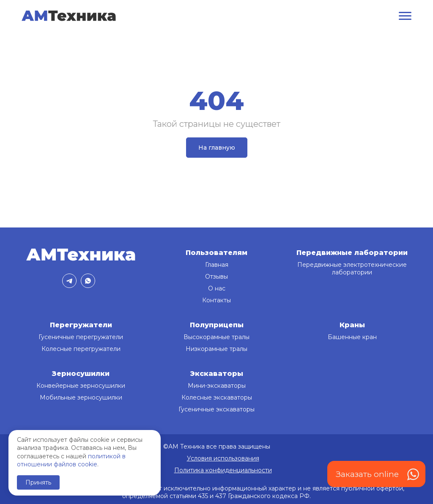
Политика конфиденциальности (223, 470)
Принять (38, 482)
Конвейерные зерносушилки (81, 386)
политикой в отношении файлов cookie (71, 460)
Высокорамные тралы (216, 337)
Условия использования (223, 458)
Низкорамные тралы (216, 349)
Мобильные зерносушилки (81, 397)
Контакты (216, 300)
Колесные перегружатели (81, 349)
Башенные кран (352, 337)
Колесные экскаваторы (217, 397)
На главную (217, 148)
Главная (217, 265)
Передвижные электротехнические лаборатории (352, 268)
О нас (217, 288)
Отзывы (216, 277)
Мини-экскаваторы (217, 386)
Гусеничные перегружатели (81, 337)
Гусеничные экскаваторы (216, 409)
